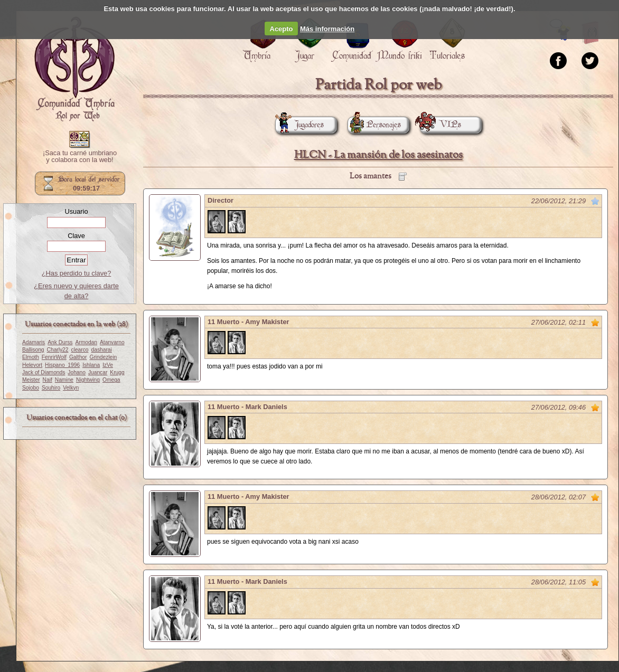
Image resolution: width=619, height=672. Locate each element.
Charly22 (58, 350)
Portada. (74, 69)
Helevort (32, 365)
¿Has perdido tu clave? (77, 273)
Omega (111, 380)
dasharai (102, 350)
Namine (64, 380)
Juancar (98, 372)
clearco (80, 350)
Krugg (117, 372)
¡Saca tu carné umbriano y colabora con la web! (80, 157)
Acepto (282, 29)
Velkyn (71, 388)
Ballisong (33, 350)
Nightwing (88, 380)
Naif (48, 380)
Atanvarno (112, 342)
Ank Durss (60, 342)
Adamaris (34, 342)
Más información (327, 29)
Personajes (374, 125)
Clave (76, 236)
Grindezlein (103, 357)
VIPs (440, 125)
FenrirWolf (54, 357)
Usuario (76, 211)
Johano (77, 372)
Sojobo (31, 388)
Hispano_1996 (62, 365)
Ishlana (91, 365)
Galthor (78, 357)
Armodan (86, 342)
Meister (31, 380)
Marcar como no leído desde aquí (595, 201)
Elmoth (31, 357)
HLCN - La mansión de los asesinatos (378, 155)
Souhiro (51, 388)
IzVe (108, 365)
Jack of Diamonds (44, 372)
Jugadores (299, 125)
